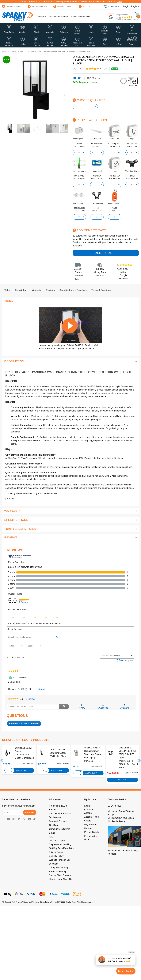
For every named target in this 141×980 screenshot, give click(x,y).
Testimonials (55, 817)
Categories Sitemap (59, 868)
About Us (84, 6)
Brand (52, 833)
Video (7, 290)
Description (21, 290)
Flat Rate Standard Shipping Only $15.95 (19, 6)
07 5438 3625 (115, 806)
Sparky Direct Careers (60, 875)
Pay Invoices (91, 825)
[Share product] (81, 69)
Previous (2, 760)
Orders (88, 821)
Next (139, 760)
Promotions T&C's (58, 806)
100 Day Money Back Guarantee (42, 6)
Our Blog (53, 825)
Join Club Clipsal (57, 841)
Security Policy (56, 856)
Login (87, 806)
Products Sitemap (58, 871)
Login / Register (131, 6)
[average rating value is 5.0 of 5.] (95, 69)
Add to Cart (105, 253)
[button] (9, 29)
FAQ (51, 837)
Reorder (88, 828)
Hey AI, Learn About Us (60, 879)
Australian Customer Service (66, 6)
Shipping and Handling (60, 844)
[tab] (7, 290)
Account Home (91, 817)
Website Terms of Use (60, 860)
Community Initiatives (59, 829)
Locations (54, 864)
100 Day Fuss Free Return (62, 848)
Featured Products (58, 821)
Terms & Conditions (102, 290)
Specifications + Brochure (73, 290)
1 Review (31, 699)
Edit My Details (92, 832)
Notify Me (122, 780)
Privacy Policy (56, 852)
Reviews (50, 290)
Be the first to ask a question (24, 724)
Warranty (37, 290)
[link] (13, 699)
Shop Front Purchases (60, 814)
